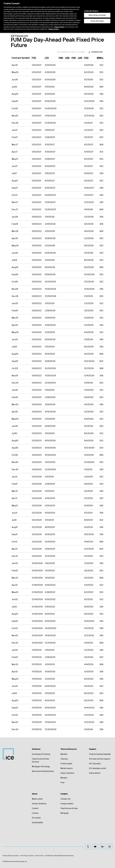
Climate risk (65, 799)
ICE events (36, 818)
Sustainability (37, 823)
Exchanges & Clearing (41, 754)
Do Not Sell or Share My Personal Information (60, 856)
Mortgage (65, 813)
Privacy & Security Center (11, 856)
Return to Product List (19, 25)
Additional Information (78, 25)
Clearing (64, 759)
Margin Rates (63, 25)
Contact (35, 808)
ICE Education (95, 764)
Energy (13, 33)
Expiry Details (50, 25)
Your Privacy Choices (27, 856)
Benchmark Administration (43, 771)
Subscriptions (95, 773)
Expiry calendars (67, 773)
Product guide (66, 764)
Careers (35, 813)
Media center (37, 799)
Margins (64, 778)
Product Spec (37, 25)
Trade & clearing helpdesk (100, 754)
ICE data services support (100, 759)
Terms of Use (39, 856)
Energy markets (67, 804)
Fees (62, 782)
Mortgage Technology (41, 767)
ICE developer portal (98, 768)
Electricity (20, 33)
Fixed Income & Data (69, 808)
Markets (64, 754)
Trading (92, 25)
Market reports (67, 768)
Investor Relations (39, 804)
